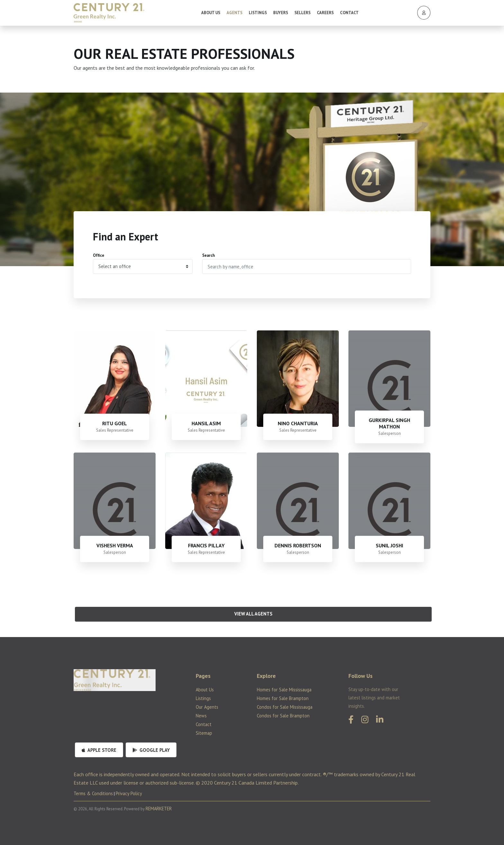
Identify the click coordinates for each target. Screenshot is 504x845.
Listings (258, 13)
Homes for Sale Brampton (283, 698)
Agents (234, 13)
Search (208, 255)
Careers (325, 13)
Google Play (151, 750)
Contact (349, 13)
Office (99, 255)
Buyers (281, 13)
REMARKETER (159, 809)
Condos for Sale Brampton (283, 716)
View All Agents (253, 614)
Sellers (302, 13)
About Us (211, 13)
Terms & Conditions (93, 793)
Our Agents (207, 707)
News (201, 716)
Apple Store (99, 750)
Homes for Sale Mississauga (284, 690)
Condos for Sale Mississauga (285, 707)
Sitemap (204, 733)
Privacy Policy (129, 793)
